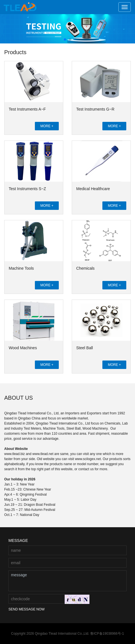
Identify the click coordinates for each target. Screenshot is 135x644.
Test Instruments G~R (95, 109)
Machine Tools (21, 268)
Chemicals (85, 268)
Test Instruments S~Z (27, 189)
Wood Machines (23, 348)
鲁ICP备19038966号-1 (107, 634)
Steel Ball (85, 348)
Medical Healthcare (93, 189)
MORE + (47, 126)
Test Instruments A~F (27, 109)
